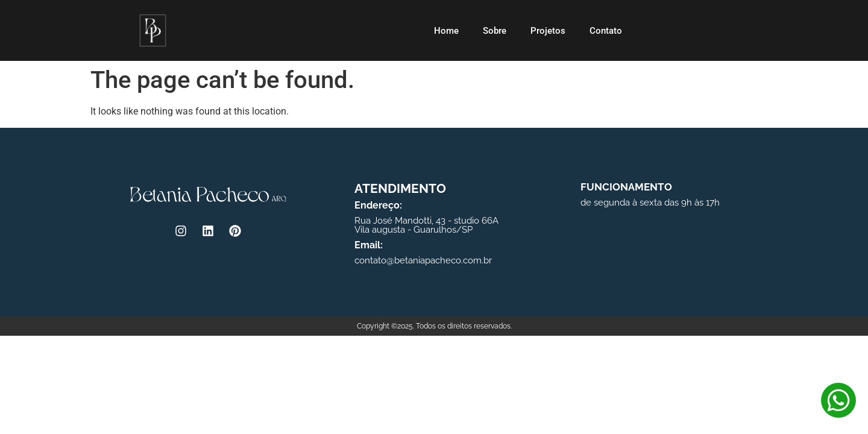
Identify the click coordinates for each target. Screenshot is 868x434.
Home (446, 31)
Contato (606, 31)
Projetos (548, 31)
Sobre (495, 31)
